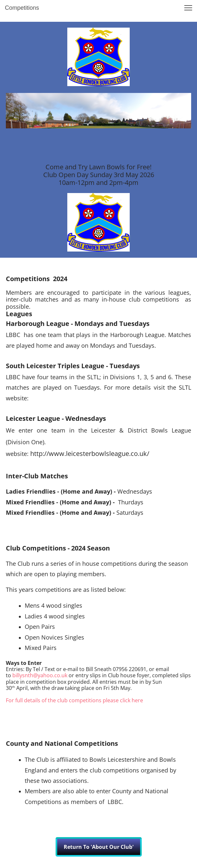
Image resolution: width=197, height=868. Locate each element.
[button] (188, 8)
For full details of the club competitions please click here (74, 700)
